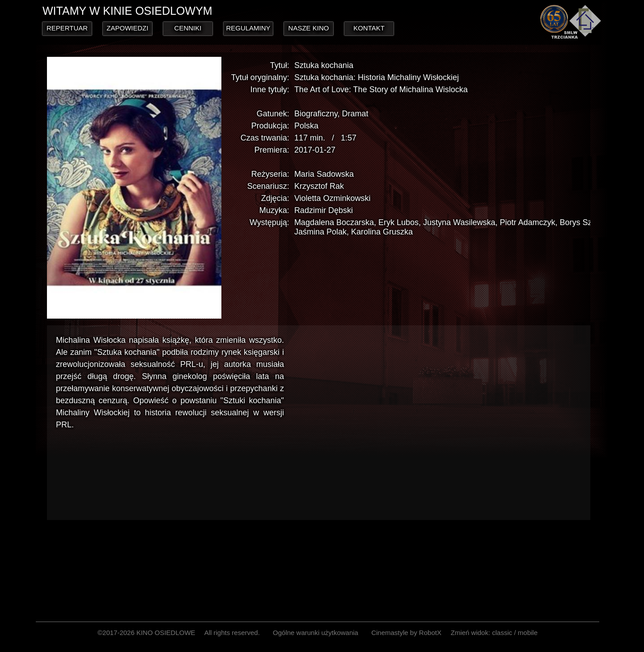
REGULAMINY (248, 28)
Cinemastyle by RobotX (406, 633)
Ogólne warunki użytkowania (316, 633)
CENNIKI (188, 28)
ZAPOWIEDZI (127, 28)
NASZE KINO (309, 28)
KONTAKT (369, 28)
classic (502, 633)
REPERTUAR (67, 28)
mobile (528, 633)
